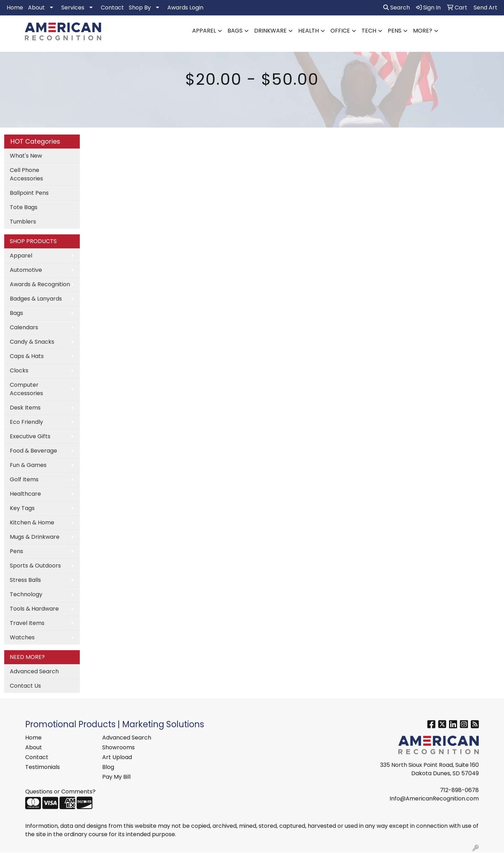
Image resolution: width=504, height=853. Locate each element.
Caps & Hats (27, 356)
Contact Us (25, 686)
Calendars (24, 327)
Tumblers (23, 222)
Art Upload (117, 757)
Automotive (26, 270)
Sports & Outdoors (35, 566)
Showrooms (118, 747)
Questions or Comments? (60, 792)
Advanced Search (34, 671)
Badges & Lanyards (36, 299)
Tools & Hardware (34, 609)
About (36, 8)
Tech (369, 31)
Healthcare (25, 494)
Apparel (204, 31)
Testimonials (43, 767)
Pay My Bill (116, 777)
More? (423, 31)
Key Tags (22, 508)
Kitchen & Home (32, 522)
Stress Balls (25, 580)
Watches (22, 637)
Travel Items (27, 623)
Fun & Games (28, 465)
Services (73, 8)
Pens (395, 31)
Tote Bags (24, 207)
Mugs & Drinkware (35, 537)
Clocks (19, 370)
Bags (235, 31)
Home (15, 8)
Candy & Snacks (32, 342)
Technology (26, 594)
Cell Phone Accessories (26, 174)
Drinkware (270, 31)
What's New (26, 156)
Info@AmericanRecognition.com (434, 799)
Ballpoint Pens (29, 193)
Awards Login (185, 8)
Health (309, 31)
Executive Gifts (30, 436)
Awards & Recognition (40, 284)
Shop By (140, 8)
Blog (108, 767)
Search (397, 8)
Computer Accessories (26, 389)
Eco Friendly (26, 422)
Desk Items (25, 408)
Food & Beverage (33, 451)
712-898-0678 (459, 790)
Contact (112, 8)
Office (340, 31)
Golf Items (24, 479)
